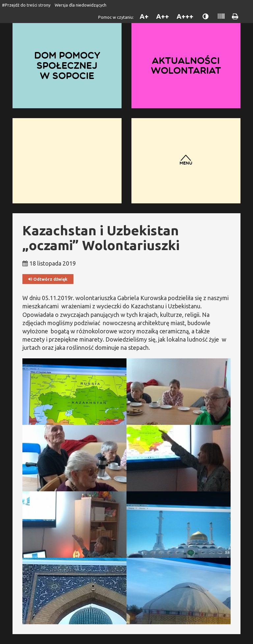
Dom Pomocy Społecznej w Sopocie (67, 65)
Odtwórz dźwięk (48, 279)
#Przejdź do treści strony (26, 5)
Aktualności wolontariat (186, 66)
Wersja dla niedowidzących (81, 5)
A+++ (185, 16)
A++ (163, 16)
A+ (144, 16)
